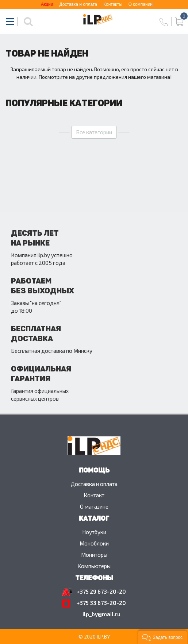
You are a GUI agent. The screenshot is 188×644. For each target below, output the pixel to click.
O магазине (94, 506)
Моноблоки (94, 543)
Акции (47, 4)
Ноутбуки (94, 532)
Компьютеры (94, 566)
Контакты (113, 4)
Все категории (94, 132)
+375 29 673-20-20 (101, 591)
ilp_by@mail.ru (101, 614)
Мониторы (94, 555)
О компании (141, 4)
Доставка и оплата (78, 4)
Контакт (94, 495)
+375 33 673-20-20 (101, 603)
